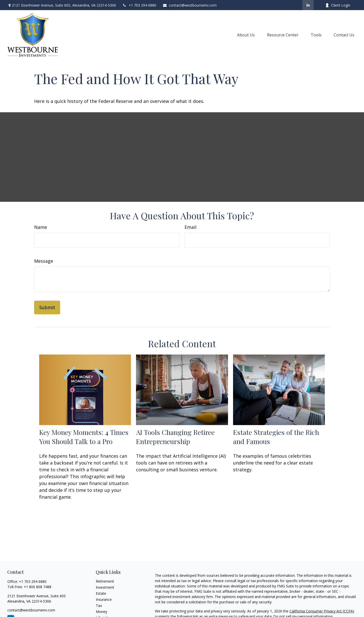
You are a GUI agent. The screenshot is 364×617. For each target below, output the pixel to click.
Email (190, 227)
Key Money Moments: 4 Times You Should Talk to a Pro (84, 437)
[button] (246, 35)
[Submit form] (47, 307)
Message (44, 261)
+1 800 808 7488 (38, 587)
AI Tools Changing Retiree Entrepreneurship (175, 437)
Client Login (338, 5)
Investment (105, 587)
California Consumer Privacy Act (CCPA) (322, 611)
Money (101, 612)
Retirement (105, 581)
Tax (99, 605)
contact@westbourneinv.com (190, 5)
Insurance (104, 599)
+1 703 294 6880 (139, 5)
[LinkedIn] (308, 5)
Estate (101, 593)
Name (41, 227)
